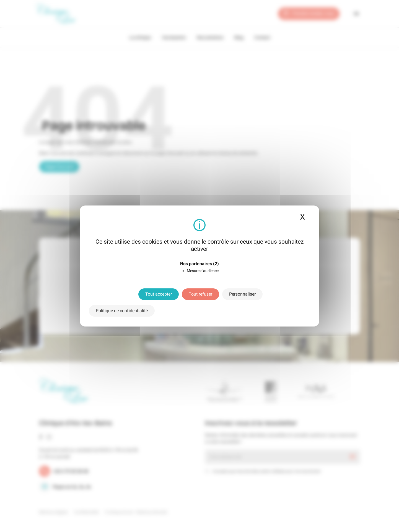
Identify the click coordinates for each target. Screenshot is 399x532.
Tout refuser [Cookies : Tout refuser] (200, 294)
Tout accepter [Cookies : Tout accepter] (159, 294)
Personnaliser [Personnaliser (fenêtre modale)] (242, 294)
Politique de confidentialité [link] (122, 311)
